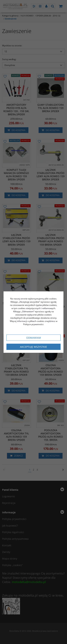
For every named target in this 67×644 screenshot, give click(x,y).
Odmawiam (34, 338)
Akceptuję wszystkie (33, 347)
